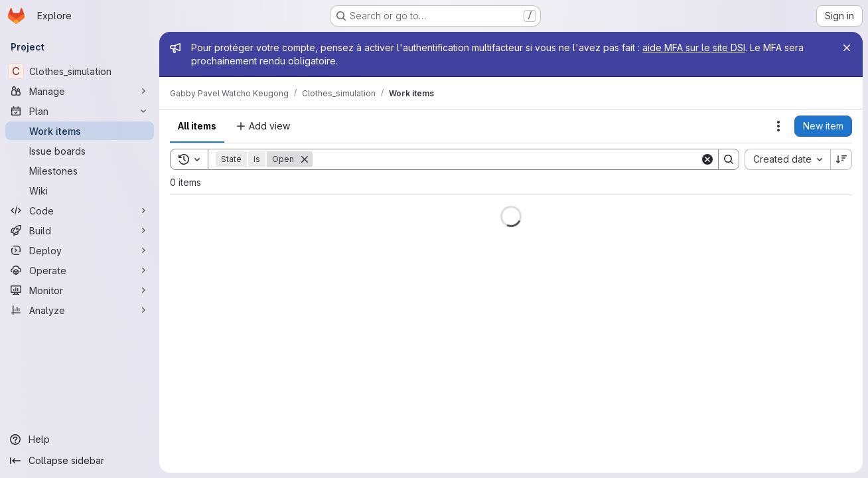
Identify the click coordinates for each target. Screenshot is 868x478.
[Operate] (80, 270)
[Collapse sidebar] (80, 461)
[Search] (506, 159)
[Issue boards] (80, 151)
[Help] (80, 439)
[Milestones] (80, 171)
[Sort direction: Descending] (841, 159)
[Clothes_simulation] (80, 71)
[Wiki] (80, 191)
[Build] (80, 230)
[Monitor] (80, 290)
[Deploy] (80, 250)
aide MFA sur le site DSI (694, 47)
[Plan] (80, 111)
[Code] (80, 210)
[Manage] (80, 91)
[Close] (847, 48)
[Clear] (707, 159)
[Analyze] (80, 310)
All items (197, 126)
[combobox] (787, 159)
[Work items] (80, 131)
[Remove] (305, 159)
